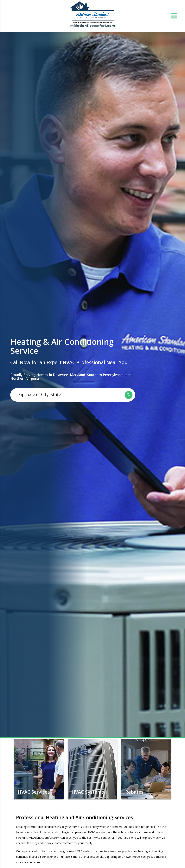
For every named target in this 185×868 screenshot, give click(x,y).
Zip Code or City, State (40, 394)
